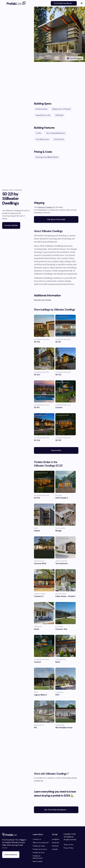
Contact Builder (11, 225)
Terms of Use (68, 845)
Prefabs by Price (39, 853)
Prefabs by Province (40, 849)
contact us (38, 781)
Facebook (56, 843)
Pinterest (55, 846)
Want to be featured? (41, 843)
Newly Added (38, 861)
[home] (16, 3)
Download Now (11, 855)
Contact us (37, 839)
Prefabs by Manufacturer (38, 857)
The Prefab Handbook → (64, 3)
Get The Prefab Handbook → (56, 810)
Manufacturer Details (42, 300)
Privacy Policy (69, 848)
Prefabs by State (39, 846)
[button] (82, 3)
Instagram (56, 839)
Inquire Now (56, 450)
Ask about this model (56, 219)
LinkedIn (55, 849)
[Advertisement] (56, 80)
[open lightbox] (59, 34)
